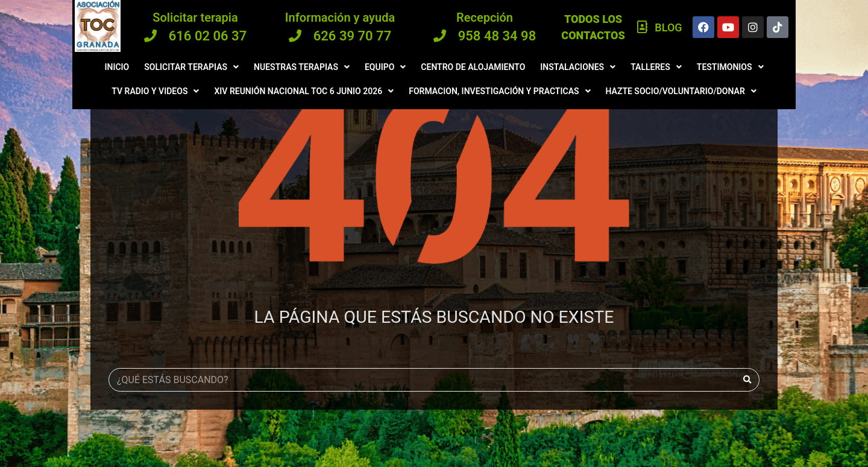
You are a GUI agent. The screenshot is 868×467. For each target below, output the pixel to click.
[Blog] (643, 27)
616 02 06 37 (208, 36)
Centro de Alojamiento (473, 67)
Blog (668, 27)
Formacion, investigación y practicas (499, 91)
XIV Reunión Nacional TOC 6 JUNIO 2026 (304, 91)
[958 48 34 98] (440, 36)
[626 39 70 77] (295, 36)
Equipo (385, 67)
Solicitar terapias (191, 67)
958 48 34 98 (497, 36)
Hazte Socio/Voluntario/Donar (681, 91)
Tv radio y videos (155, 91)
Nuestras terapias (302, 67)
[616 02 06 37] (150, 36)
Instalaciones (578, 67)
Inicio (117, 67)
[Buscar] (747, 380)
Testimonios (730, 67)
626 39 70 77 (353, 36)
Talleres (656, 67)
